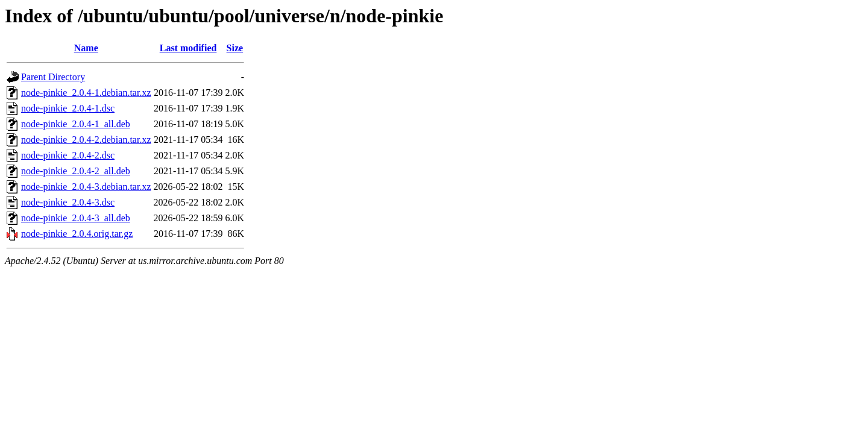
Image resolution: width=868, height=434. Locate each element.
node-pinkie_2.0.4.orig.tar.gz (77, 234)
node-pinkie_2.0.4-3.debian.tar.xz (86, 187)
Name (86, 48)
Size (235, 48)
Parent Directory (53, 77)
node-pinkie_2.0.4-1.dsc (68, 108)
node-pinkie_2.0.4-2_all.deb (76, 171)
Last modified (188, 48)
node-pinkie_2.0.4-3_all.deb (76, 218)
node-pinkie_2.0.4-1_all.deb (76, 124)
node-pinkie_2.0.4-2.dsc (68, 155)
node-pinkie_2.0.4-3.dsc (68, 202)
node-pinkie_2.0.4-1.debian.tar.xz (86, 93)
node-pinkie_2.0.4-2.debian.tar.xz (86, 140)
